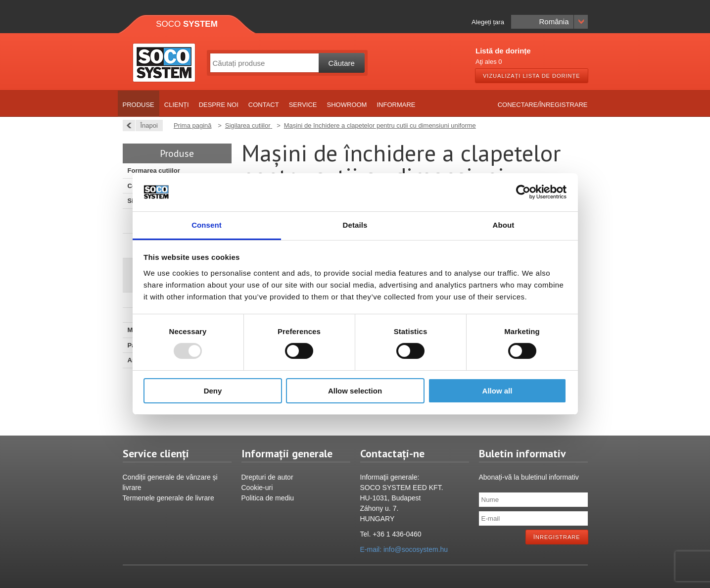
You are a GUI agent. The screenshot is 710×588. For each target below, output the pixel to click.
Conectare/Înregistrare (543, 105)
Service (303, 105)
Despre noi (219, 105)
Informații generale (287, 453)
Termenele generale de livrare (168, 498)
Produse (139, 105)
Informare (396, 105)
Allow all (497, 391)
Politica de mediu (268, 498)
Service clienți (156, 453)
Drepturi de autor (267, 477)
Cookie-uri (257, 488)
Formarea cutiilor (154, 171)
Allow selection (355, 391)
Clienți (177, 105)
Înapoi (146, 125)
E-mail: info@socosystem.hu (404, 549)
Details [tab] (355, 225)
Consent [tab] (207, 225)
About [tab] (504, 225)
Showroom (347, 105)
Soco (187, 24)
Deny (213, 391)
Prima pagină (193, 125)
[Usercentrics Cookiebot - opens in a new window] (523, 192)
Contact (264, 105)
